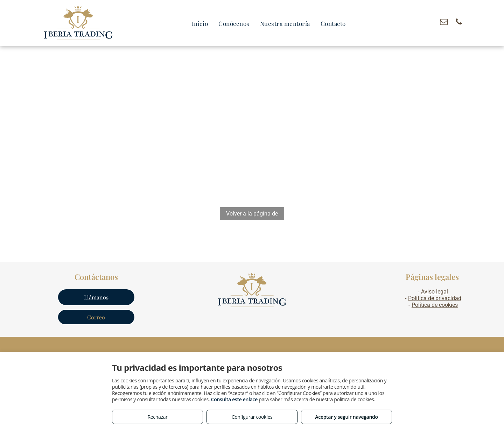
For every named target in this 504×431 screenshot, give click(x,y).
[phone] (459, 23)
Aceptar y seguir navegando (346, 417)
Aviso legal (435, 292)
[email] (444, 23)
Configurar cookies (252, 417)
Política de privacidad (435, 298)
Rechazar (157, 417)
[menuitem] (200, 24)
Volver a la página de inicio (252, 215)
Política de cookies (435, 305)
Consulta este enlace (234, 399)
